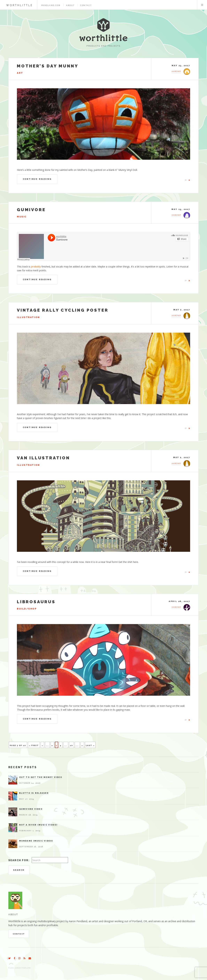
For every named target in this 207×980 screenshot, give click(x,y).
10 (72, 745)
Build (22, 609)
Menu (202, 5)
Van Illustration (43, 458)
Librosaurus (36, 602)
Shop (32, 609)
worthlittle (20, 5)
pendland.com (51, 5)
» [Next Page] (82, 745)
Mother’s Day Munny (48, 66)
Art (20, 73)
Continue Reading (37, 179)
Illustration (28, 317)
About (70, 5)
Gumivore (31, 210)
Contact (86, 5)
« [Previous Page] (42, 745)
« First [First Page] (34, 745)
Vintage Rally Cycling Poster (63, 310)
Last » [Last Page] (90, 745)
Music (22, 217)
